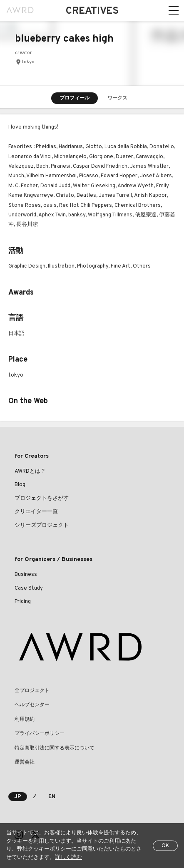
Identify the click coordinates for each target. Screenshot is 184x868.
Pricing (23, 602)
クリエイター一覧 (36, 512)
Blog (20, 485)
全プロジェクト (32, 691)
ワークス (117, 98)
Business (26, 575)
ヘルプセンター (32, 705)
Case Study (29, 588)
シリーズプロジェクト (42, 526)
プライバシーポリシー (40, 734)
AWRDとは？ (30, 471)
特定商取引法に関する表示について (55, 748)
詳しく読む (68, 858)
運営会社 (25, 762)
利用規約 (25, 719)
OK (165, 846)
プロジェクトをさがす (42, 498)
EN (52, 797)
